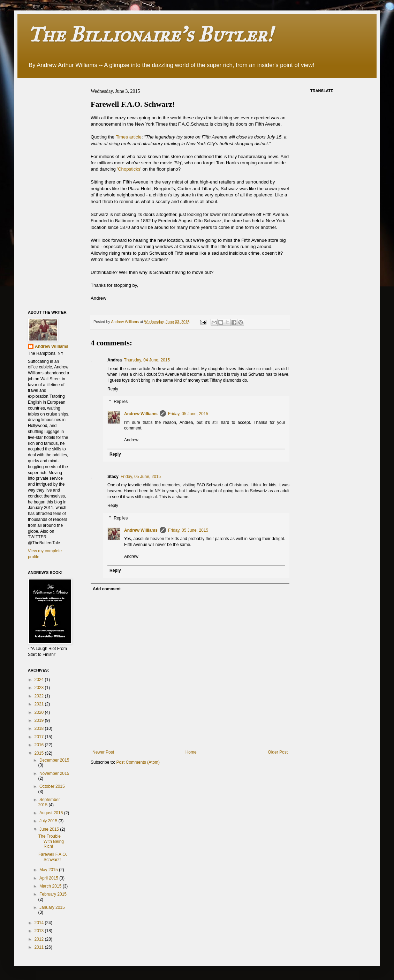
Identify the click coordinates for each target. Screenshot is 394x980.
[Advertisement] (56, 193)
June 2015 (50, 829)
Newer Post (103, 752)
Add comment (107, 589)
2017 (40, 737)
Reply (113, 389)
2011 (40, 947)
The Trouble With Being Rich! (51, 841)
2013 (40, 931)
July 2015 (49, 821)
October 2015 (52, 786)
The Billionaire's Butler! (150, 34)
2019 (40, 720)
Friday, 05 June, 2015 (188, 414)
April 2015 (49, 878)
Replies (121, 402)
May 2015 (49, 870)
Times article (129, 137)
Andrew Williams (141, 414)
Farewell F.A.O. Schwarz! (53, 857)
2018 (40, 728)
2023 (40, 688)
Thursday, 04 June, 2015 (147, 360)
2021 (40, 704)
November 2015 (54, 773)
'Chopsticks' (129, 169)
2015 (40, 753)
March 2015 (51, 886)
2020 (40, 712)
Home (191, 752)
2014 (40, 923)
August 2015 (52, 813)
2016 (40, 745)
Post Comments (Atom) (138, 762)
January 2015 (52, 907)
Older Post (278, 752)
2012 (40, 939)
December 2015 (54, 760)
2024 (40, 680)
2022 (40, 696)
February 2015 (53, 894)
